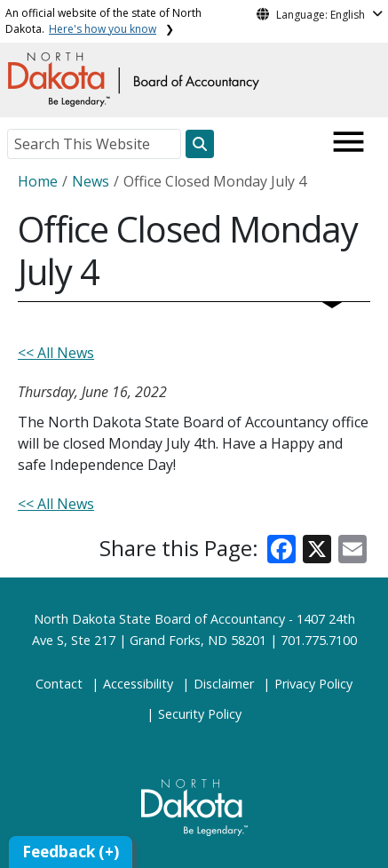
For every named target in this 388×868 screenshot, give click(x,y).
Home (38, 181)
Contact (59, 684)
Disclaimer (224, 684)
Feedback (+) (71, 852)
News (91, 181)
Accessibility (138, 684)
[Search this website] (200, 144)
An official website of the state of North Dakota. (103, 21)
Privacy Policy (313, 684)
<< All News (56, 353)
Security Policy (200, 714)
